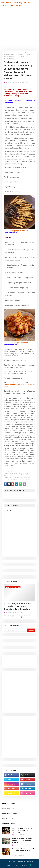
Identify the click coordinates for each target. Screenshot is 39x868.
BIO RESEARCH (9, 83)
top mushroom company (16, 53)
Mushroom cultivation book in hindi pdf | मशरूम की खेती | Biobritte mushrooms (24, 851)
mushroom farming (9, 479)
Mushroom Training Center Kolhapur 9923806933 (15, 4)
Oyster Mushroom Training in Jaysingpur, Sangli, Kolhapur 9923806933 (22, 841)
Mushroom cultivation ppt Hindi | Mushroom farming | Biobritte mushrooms (24, 830)
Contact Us (22, 862)
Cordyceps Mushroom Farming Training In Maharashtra (16, 475)
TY (19, 865)
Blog (31, 865)
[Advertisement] (19, 28)
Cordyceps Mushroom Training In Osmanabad (17, 477)
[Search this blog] (16, 630)
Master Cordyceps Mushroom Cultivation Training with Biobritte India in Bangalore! (17, 606)
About (14, 862)
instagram (30, 862)
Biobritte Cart (12, 472)
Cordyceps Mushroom (19, 231)
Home (5, 53)
